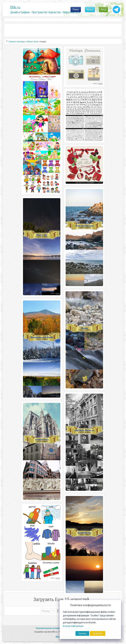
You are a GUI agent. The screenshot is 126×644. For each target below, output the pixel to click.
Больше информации (73, 626)
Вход (103, 9)
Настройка (98, 633)
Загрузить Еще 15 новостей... (63, 599)
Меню (90, 9)
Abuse (58, 637)
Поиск (76, 9)
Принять (82, 633)
